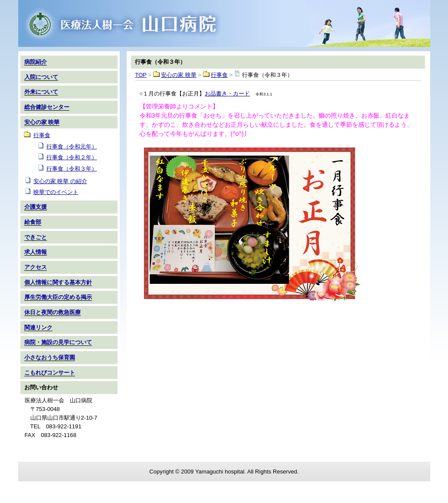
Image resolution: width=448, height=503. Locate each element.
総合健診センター (47, 107)
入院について (41, 77)
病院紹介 (36, 62)
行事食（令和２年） (72, 157)
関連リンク (38, 327)
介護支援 (36, 207)
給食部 (33, 222)
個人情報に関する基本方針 (58, 282)
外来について (41, 92)
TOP (224, 23)
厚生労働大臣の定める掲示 (58, 297)
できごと (36, 237)
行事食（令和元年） (72, 146)
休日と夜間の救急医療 (52, 312)
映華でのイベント (56, 192)
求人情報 (36, 252)
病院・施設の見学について (58, 342)
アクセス (36, 267)
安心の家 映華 (179, 75)
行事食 (219, 75)
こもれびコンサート (50, 373)
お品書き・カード (227, 94)
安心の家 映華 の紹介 (60, 181)
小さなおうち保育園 (50, 357)
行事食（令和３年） (72, 169)
